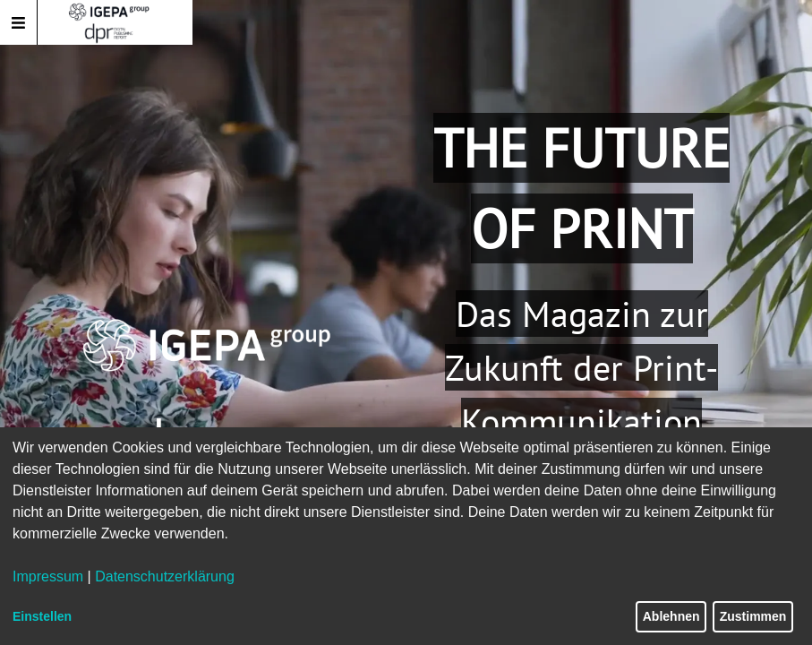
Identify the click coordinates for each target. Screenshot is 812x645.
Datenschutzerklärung (165, 576)
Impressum (48, 576)
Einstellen (42, 616)
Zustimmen (753, 616)
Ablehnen (671, 616)
